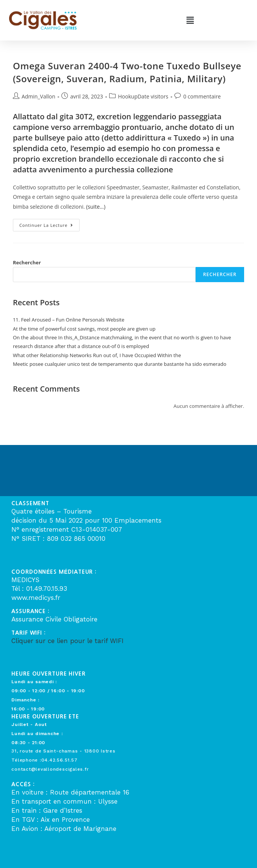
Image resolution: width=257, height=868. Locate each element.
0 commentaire (202, 96)
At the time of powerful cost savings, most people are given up (84, 329)
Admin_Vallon (38, 96)
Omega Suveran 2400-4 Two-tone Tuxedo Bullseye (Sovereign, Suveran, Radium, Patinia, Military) (127, 72)
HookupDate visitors (143, 96)
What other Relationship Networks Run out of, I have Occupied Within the (97, 355)
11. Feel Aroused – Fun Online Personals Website (69, 320)
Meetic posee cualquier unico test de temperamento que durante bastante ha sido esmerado (120, 364)
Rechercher (27, 262)
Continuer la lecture (49, 223)
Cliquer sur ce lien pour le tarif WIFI (67, 641)
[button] (190, 20)
